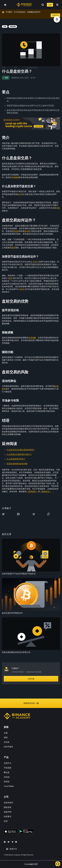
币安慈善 (8, 768)
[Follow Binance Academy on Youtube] (16, 842)
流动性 (16, 231)
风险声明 (8, 812)
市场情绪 (15, 177)
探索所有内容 (31, 703)
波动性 (27, 231)
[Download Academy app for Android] (26, 832)
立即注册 (31, 679)
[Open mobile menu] (57, 5)
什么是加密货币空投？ (16, 459)
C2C (35, 262)
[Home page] (24, 5)
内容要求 (8, 817)
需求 (13, 248)
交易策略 (32, 338)
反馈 (6, 821)
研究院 (7, 782)
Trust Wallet (9, 786)
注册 (50, 5)
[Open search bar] (42, 5)
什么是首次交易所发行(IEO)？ (19, 454)
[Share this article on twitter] (3, 514)
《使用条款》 (32, 492)
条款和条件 (9, 803)
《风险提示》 (45, 492)
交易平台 (8, 763)
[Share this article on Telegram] (33, 514)
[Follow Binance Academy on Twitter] (9, 842)
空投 (58, 208)
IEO (10, 278)
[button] (57, 5)
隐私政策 (8, 807)
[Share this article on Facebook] (18, 514)
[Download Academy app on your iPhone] (11, 832)
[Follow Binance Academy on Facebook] (5, 842)
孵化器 (7, 772)
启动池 (7, 777)
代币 (21, 194)
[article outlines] (57, 19)
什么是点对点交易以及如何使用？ (21, 450)
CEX (22, 289)
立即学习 (55, 15)
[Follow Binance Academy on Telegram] (12, 842)
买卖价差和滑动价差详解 (17, 464)
